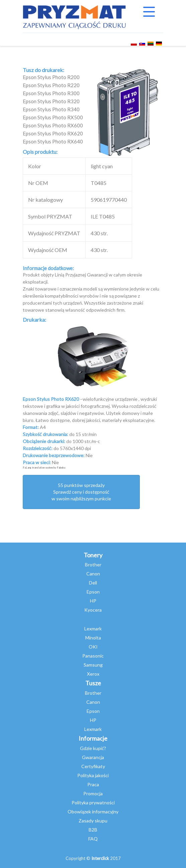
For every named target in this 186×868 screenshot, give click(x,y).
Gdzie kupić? (93, 748)
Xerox (93, 674)
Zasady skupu (93, 821)
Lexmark (93, 629)
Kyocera (93, 610)
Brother (93, 565)
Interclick (100, 858)
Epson (93, 592)
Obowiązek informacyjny (93, 812)
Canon (93, 574)
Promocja (93, 793)
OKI (93, 647)
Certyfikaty (93, 766)
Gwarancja (93, 757)
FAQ (93, 839)
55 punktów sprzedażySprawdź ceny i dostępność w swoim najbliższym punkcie (81, 492)
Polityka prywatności (93, 802)
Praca (93, 784)
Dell (93, 583)
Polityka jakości (93, 775)
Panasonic (93, 656)
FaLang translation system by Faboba (44, 468)
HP (93, 601)
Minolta (93, 638)
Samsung (93, 665)
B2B (93, 830)
